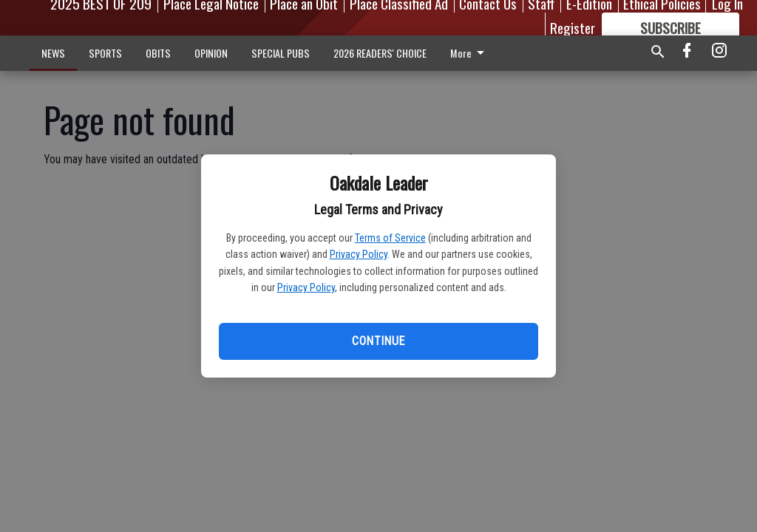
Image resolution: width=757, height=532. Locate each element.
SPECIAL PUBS (281, 53)
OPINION (211, 53)
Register (573, 27)
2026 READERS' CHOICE (380, 53)
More (470, 53)
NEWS (53, 53)
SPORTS (105, 53)
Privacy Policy (359, 254)
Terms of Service (390, 238)
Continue (378, 341)
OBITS (158, 53)
